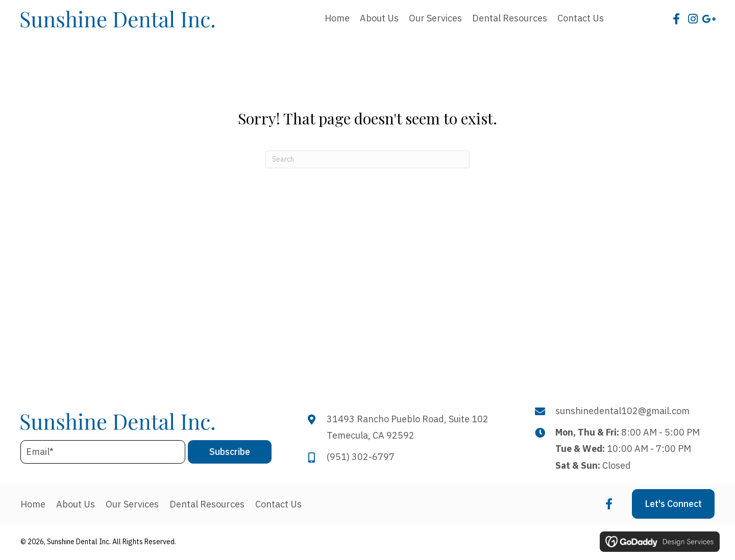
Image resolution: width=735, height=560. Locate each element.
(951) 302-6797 (361, 457)
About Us (76, 504)
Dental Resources (207, 504)
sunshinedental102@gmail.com (622, 411)
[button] (676, 19)
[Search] (367, 159)
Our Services (132, 504)
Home (33, 504)
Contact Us (278, 504)
